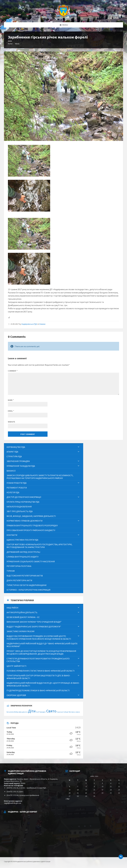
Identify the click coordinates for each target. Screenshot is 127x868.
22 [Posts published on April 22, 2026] (86, 793)
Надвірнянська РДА (29, 324)
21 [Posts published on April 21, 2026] (78, 793)
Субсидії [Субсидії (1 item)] (66, 712)
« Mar (68, 799)
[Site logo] (63, 17)
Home (10, 44)
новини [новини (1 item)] (78, 712)
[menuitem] (44, 447)
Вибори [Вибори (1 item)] (16, 712)
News (17, 44)
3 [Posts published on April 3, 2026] (102, 783)
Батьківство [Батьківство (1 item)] (10, 712)
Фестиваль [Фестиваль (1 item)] (72, 712)
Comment (13, 371)
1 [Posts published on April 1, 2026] (86, 783)
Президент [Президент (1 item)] (43, 712)
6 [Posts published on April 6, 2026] (70, 786)
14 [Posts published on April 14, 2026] (78, 790)
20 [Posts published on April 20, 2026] (70, 793)
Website (12, 422)
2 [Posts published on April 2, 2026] (94, 783)
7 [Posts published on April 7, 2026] (78, 786)
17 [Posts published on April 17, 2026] (102, 790)
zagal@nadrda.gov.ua (12, 803)
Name (11, 400)
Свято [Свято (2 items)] (51, 711)
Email (11, 411)
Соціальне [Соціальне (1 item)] (60, 712)
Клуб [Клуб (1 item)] (37, 712)
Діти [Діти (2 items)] (32, 711)
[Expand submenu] (79, 447)
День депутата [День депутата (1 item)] (23, 712)
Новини (42, 324)
